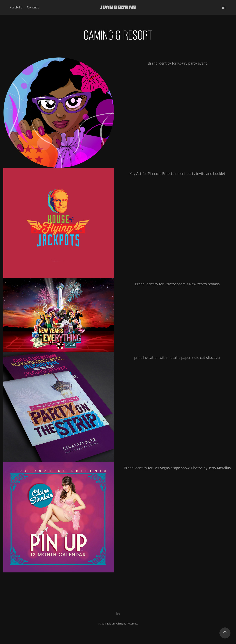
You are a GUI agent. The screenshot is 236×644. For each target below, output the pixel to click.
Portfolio (16, 7)
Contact (33, 7)
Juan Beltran (118, 7)
